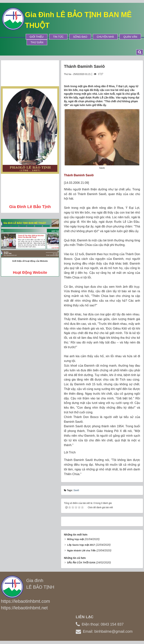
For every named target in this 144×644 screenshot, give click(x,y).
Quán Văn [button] (130, 37)
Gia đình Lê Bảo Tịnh (30, 207)
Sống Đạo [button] (80, 37)
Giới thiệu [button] (37, 37)
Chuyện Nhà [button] (105, 37)
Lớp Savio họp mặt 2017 (81, 545)
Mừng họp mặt (76, 539)
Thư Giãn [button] (37, 42)
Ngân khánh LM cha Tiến (81, 551)
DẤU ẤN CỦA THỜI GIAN (81, 563)
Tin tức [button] (58, 37)
